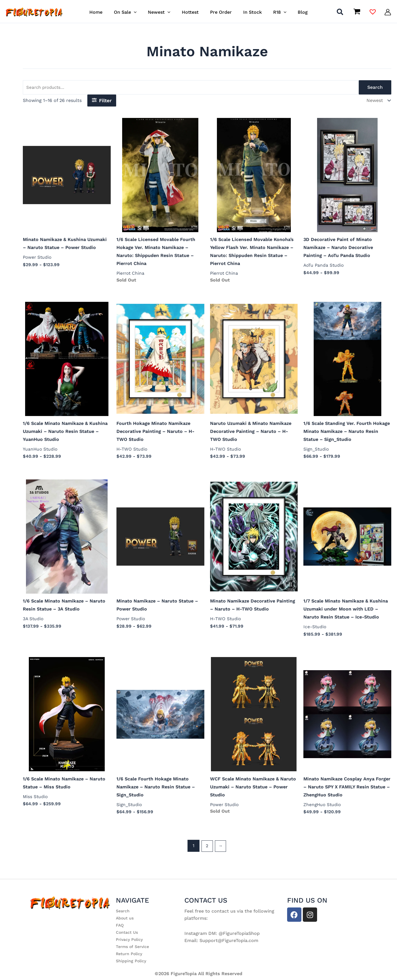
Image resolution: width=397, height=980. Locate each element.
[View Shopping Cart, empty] (357, 12)
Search (375, 88)
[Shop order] (378, 101)
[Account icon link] (388, 12)
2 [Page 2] (207, 851)
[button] (140, 12)
